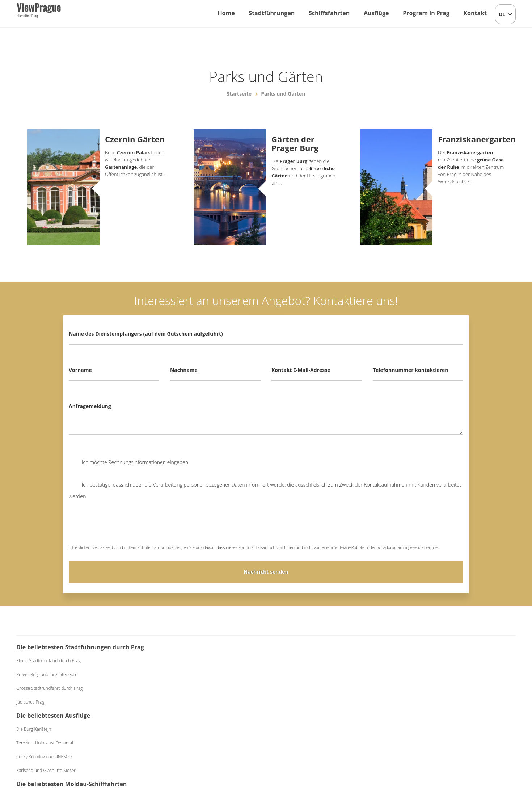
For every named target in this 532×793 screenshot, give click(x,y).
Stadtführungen (272, 13)
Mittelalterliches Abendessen (434, 688)
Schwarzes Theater (424, 702)
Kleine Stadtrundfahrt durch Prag (48, 672)
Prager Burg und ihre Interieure (47, 686)
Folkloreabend (420, 661)
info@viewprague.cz (205, 750)
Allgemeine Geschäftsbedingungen (324, 750)
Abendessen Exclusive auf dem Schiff (314, 702)
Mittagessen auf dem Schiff (304, 674)
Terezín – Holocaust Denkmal (180, 674)
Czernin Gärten (135, 139)
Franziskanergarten (471, 139)
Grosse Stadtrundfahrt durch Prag (49, 700)
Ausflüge (376, 13)
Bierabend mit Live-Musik (431, 674)
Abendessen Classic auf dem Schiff (312, 688)
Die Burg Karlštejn (169, 661)
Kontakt (475, 13)
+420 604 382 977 (262, 750)
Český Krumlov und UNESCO (180, 688)
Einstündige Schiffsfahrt (301, 661)
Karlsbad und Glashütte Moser (182, 702)
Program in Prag (426, 13)
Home (226, 13)
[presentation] (124, 527)
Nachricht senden (266, 572)
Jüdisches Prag (30, 714)
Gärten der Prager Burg (295, 143)
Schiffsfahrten (329, 13)
